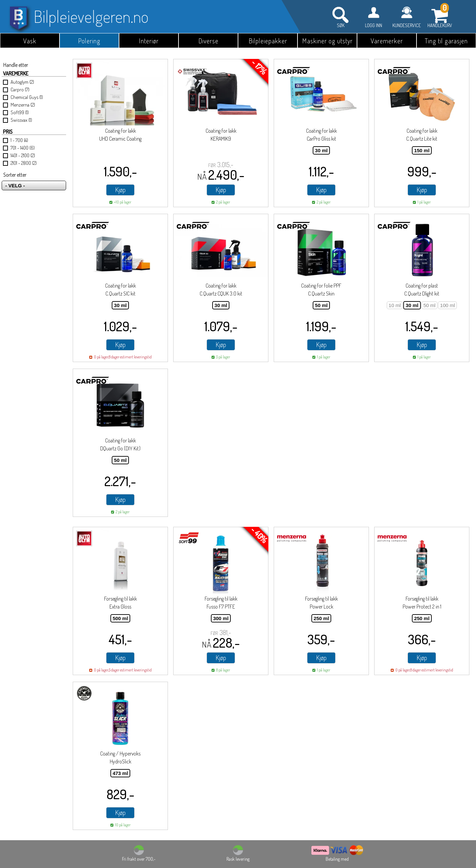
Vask (30, 41)
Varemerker (387, 41)
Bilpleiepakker (268, 41)
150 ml (422, 150)
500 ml (120, 618)
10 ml (395, 305)
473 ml (120, 773)
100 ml (447, 305)
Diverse (208, 41)
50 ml (321, 305)
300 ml (221, 618)
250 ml (321, 618)
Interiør (149, 41)
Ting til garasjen (446, 41)
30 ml (321, 150)
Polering (89, 41)
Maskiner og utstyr (327, 41)
